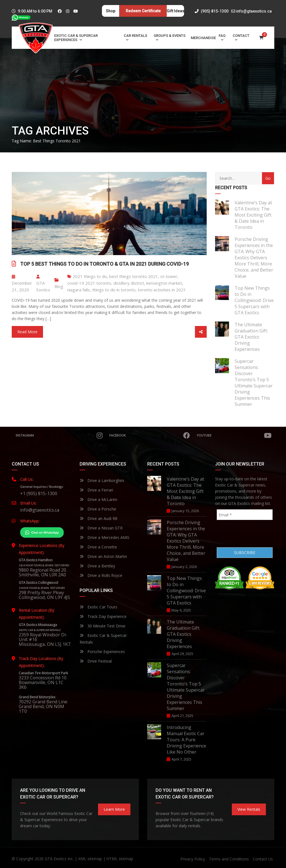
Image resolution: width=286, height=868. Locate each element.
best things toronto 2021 (134, 276)
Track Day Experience (103, 616)
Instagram (59, 435)
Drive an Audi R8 (98, 518)
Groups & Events (170, 38)
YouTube (234, 435)
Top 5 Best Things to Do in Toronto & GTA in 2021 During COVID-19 (104, 264)
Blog (59, 286)
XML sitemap (90, 859)
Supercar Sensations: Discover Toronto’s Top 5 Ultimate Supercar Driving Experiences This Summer (254, 383)
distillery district (129, 283)
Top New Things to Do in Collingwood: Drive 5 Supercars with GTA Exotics (254, 300)
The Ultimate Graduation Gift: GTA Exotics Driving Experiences (251, 337)
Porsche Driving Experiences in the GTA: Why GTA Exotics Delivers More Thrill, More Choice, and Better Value (254, 258)
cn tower (169, 276)
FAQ (222, 38)
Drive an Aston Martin (103, 556)
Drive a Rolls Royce (101, 575)
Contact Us (263, 859)
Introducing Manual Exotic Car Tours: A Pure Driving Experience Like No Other (186, 740)
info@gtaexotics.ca (254, 11)
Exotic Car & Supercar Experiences (76, 38)
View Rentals (249, 809)
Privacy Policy (193, 859)
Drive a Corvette (98, 547)
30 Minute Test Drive (103, 626)
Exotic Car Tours (98, 607)
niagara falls (79, 290)
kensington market (164, 283)
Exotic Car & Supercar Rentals (103, 639)
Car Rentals (135, 38)
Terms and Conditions (229, 859)
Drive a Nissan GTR (101, 528)
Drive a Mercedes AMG (104, 537)
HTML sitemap (120, 859)
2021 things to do (90, 276)
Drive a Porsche (98, 509)
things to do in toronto (114, 290)
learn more (114, 809)
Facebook (149, 435)
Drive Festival (96, 661)
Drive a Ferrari (96, 490)
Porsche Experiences (102, 652)
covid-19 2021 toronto (89, 283)
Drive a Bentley (97, 566)
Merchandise (203, 38)
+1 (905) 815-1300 (39, 493)
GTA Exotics (43, 284)
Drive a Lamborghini (102, 480)
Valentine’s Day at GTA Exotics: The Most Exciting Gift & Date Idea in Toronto (253, 215)
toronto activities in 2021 (162, 290)
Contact (241, 38)
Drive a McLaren (98, 499)
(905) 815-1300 (212, 11)
